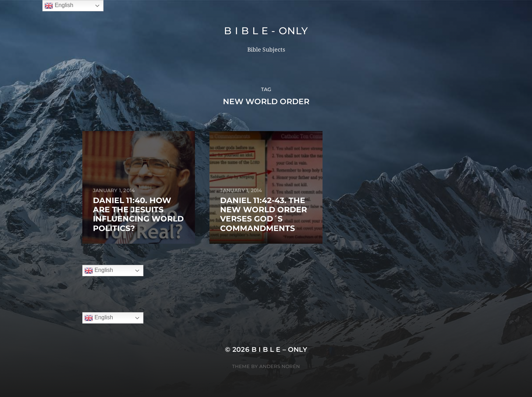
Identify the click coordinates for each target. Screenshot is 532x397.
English (99, 271)
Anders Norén (280, 366)
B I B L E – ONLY (279, 349)
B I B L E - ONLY (266, 31)
